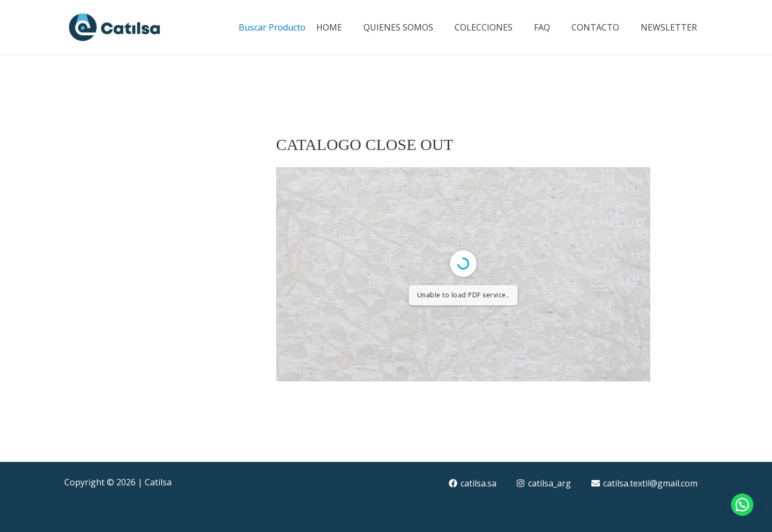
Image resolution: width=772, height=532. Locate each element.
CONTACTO (595, 27)
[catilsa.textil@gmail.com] (645, 483)
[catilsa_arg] (544, 483)
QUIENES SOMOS (398, 27)
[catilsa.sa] (472, 483)
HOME (329, 27)
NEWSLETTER (669, 27)
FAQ (542, 27)
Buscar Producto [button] (272, 27)
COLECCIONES (484, 27)
